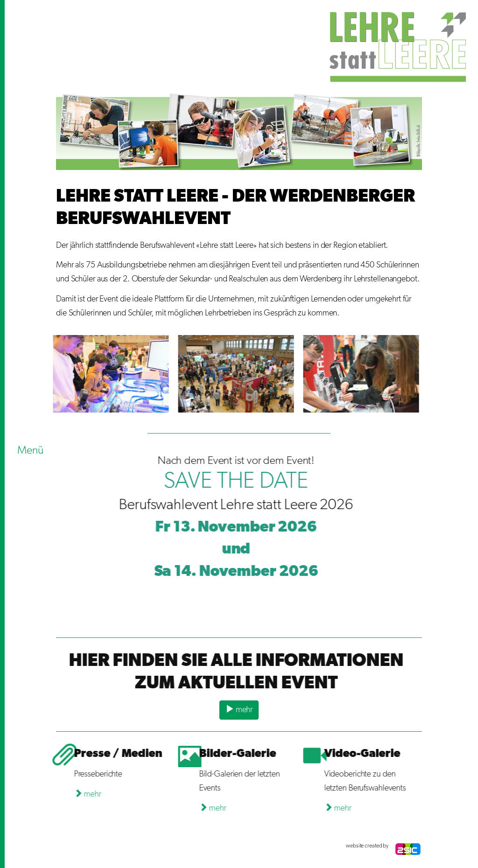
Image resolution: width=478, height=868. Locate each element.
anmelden (65, 846)
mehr (239, 709)
